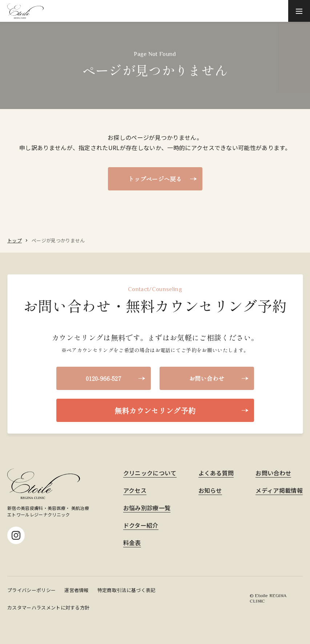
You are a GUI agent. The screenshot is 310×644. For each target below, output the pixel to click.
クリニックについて (150, 473)
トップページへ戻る (155, 179)
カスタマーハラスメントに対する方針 (48, 607)
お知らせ (210, 490)
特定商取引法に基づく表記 (126, 590)
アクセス (135, 490)
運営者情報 (77, 590)
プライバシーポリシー (31, 590)
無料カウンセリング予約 (155, 410)
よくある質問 (216, 473)
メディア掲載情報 (279, 490)
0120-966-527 (103, 378)
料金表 (132, 543)
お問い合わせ (207, 378)
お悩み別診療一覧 (147, 508)
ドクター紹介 (141, 525)
